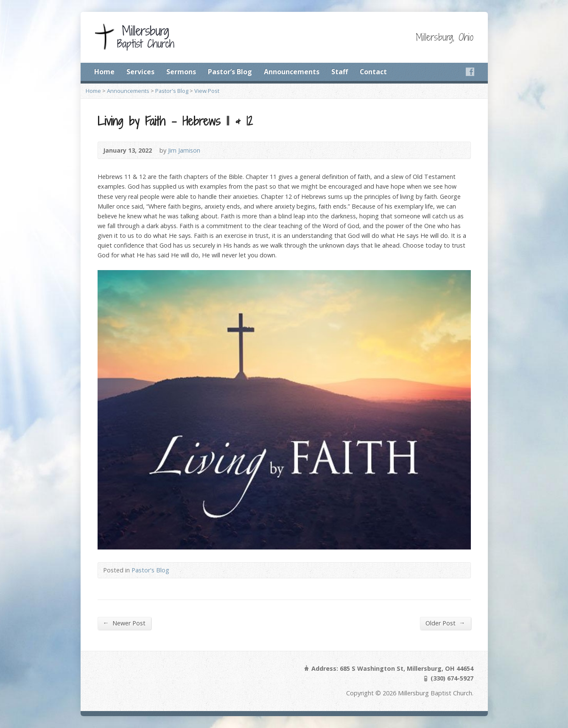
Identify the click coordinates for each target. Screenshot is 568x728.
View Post (207, 91)
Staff (340, 72)
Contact (373, 72)
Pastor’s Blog (230, 72)
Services (140, 72)
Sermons (181, 72)
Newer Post (124, 623)
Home (104, 72)
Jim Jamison (184, 150)
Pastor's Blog (172, 91)
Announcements (292, 72)
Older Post (445, 623)
